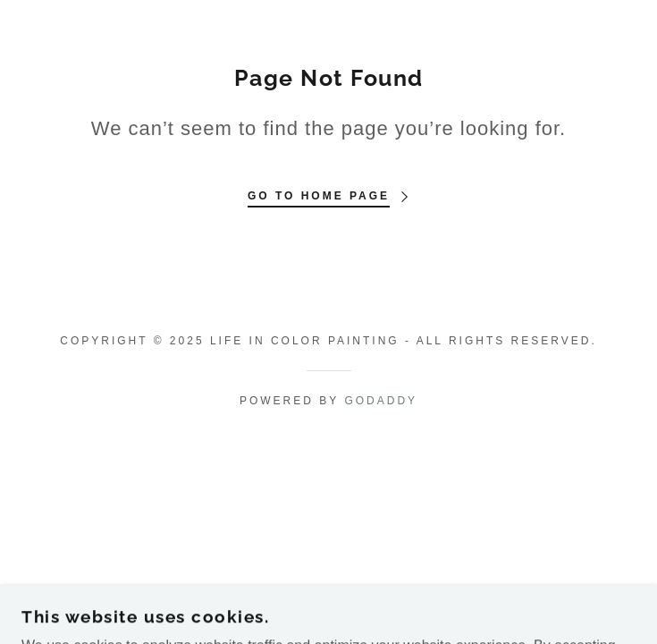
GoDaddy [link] (381, 401)
